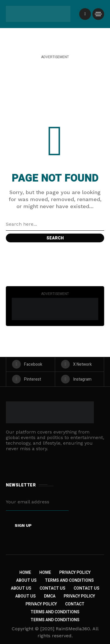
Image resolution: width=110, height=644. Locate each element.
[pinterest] (31, 379)
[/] (85, 14)
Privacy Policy (75, 573)
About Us (26, 580)
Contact (75, 604)
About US (26, 596)
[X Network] (79, 364)
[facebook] (31, 364)
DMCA (50, 596)
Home (25, 573)
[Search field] (55, 224)
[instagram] (79, 379)
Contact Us (53, 588)
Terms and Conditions (69, 580)
